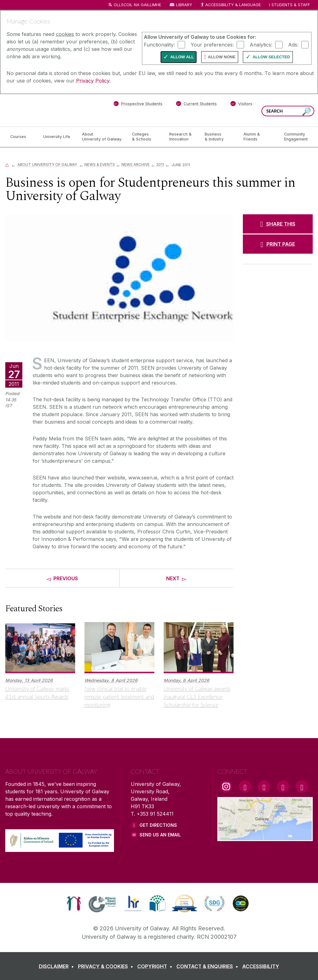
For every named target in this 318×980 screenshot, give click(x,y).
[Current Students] (197, 105)
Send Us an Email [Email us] (160, 835)
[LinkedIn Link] (283, 786)
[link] (74, 903)
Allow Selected (271, 57)
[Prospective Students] (138, 105)
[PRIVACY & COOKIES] (107, 966)
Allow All (182, 57)
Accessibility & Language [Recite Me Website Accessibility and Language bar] (230, 5)
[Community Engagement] (296, 137)
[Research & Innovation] (182, 137)
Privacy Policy (93, 81)
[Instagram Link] (226, 786)
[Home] (7, 165)
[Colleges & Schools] (146, 137)
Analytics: (261, 44)
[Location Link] (265, 837)
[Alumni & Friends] (259, 137)
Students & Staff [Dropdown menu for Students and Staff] (291, 5)
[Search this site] (307, 112)
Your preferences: (212, 44)
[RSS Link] (302, 786)
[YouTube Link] (264, 786)
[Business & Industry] (219, 137)
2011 (160, 165)
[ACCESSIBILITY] (261, 966)
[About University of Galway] (102, 137)
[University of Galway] (50, 110)
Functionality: (159, 44)
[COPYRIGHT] (156, 966)
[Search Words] (288, 111)
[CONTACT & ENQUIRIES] (209, 966)
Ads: (293, 44)
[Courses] (22, 137)
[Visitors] (241, 105)
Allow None (222, 57)
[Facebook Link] (245, 786)
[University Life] (57, 137)
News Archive (136, 165)
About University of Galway (48, 165)
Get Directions (158, 825)
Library (184, 5)
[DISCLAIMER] (58, 966)
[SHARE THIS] (278, 224)
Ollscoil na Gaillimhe (137, 5)
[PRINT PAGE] (278, 244)
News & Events (100, 165)
